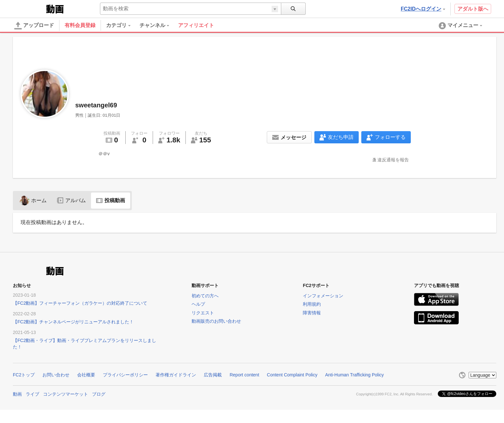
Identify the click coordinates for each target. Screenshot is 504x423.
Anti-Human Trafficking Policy (354, 375)
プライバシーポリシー (125, 375)
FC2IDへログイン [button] (423, 9)
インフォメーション (323, 296)
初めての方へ (205, 296)
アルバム (71, 200)
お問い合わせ (56, 375)
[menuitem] (123, 25)
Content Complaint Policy (292, 375)
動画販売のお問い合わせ (216, 321)
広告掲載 (213, 375)
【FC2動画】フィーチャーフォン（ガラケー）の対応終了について (80, 303)
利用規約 (312, 304)
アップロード (34, 26)
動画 (17, 394)
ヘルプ (198, 304)
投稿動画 (111, 200)
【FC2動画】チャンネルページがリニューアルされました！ (73, 322)
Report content (244, 375)
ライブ (32, 394)
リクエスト (203, 313)
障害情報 (312, 313)
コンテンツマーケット (66, 394)
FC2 (29, 8)
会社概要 (86, 375)
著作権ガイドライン (176, 375)
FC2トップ (24, 375)
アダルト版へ (473, 9)
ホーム (33, 200)
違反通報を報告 (393, 160)
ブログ (99, 394)
